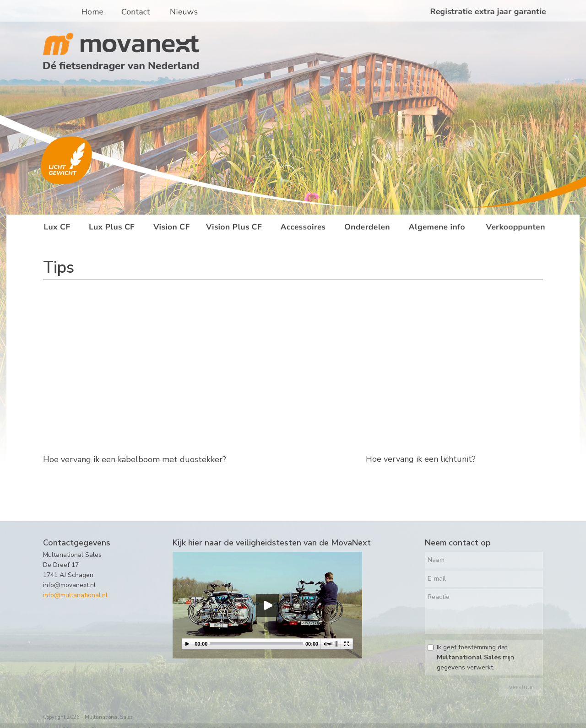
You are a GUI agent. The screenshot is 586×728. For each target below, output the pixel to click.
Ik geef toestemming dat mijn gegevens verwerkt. (475, 657)
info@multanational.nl (75, 595)
